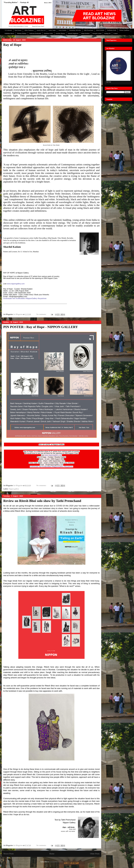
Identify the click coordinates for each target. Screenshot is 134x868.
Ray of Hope (12, 45)
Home (52, 854)
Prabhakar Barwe (9, 33)
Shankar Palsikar (22, 33)
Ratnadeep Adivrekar (75, 30)
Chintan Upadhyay (124, 30)
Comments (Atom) (56, 862)
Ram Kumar (18, 30)
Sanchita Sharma (60, 33)
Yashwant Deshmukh (35, 33)
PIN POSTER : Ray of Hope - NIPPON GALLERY (41, 327)
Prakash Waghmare (73, 33)
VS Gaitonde (8, 30)
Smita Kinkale (62, 30)
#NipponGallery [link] (31, 298)
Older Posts (95, 854)
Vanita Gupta (52, 30)
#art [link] (14, 298)
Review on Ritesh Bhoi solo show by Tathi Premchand (42, 501)
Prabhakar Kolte (112, 30)
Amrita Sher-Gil (41, 30)
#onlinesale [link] (8, 298)
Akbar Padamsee (29, 30)
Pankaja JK (107, 33)
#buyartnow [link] (42, 298)
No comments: (42, 314)
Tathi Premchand (88, 30)
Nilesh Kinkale (100, 30)
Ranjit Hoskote (86, 33)
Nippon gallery (14, 489)
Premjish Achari (97, 33)
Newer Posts (8, 854)
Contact (116, 33)
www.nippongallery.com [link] (16, 284)
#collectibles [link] (20, 298)
